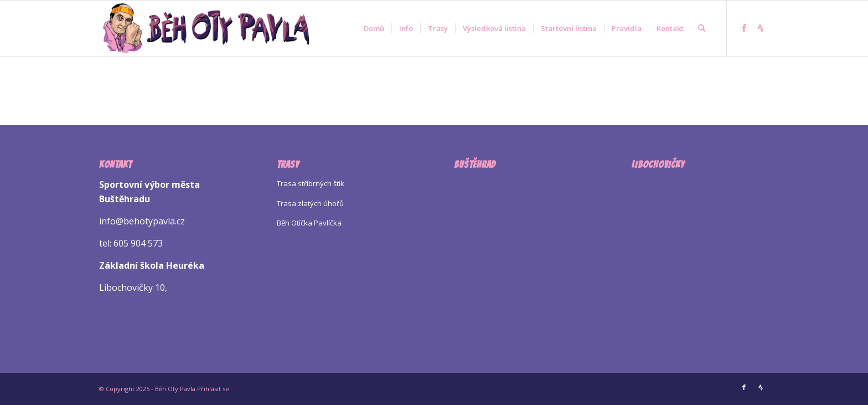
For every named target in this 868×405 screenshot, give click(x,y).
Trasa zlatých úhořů (310, 203)
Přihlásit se (213, 389)
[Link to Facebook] (744, 28)
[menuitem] (374, 28)
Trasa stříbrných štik (311, 183)
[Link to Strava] (761, 28)
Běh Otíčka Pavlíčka (309, 223)
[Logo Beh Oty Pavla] (206, 28)
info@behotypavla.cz (142, 221)
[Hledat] (702, 28)
